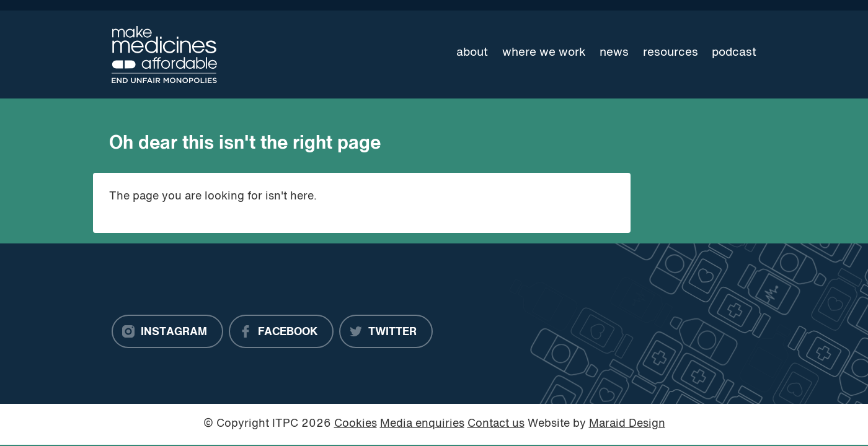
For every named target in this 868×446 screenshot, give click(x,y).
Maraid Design (627, 424)
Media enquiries (422, 424)
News (614, 53)
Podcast (734, 53)
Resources (671, 53)
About (472, 53)
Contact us (496, 424)
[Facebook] (281, 331)
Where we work (544, 53)
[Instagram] (167, 331)
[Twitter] (386, 331)
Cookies (356, 424)
